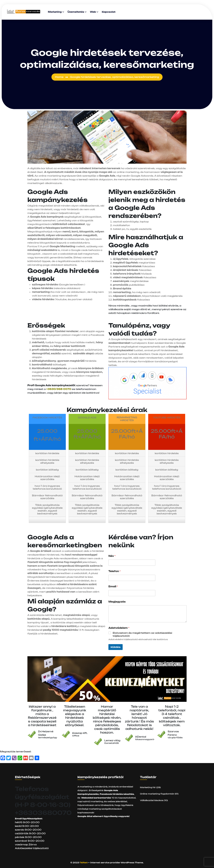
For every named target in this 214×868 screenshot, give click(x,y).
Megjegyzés (117, 602)
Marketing (55, 12)
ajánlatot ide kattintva (84, 393)
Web (93, 12)
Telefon (115, 571)
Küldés (116, 647)
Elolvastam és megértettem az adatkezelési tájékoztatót (142, 634)
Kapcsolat (109, 12)
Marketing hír (148, 787)
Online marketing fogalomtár (157, 794)
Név (112, 556)
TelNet (84, 863)
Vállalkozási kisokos (152, 800)
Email (113, 587)
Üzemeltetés (76, 12)
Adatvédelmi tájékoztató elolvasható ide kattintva (138, 639)
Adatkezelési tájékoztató (32, 848)
